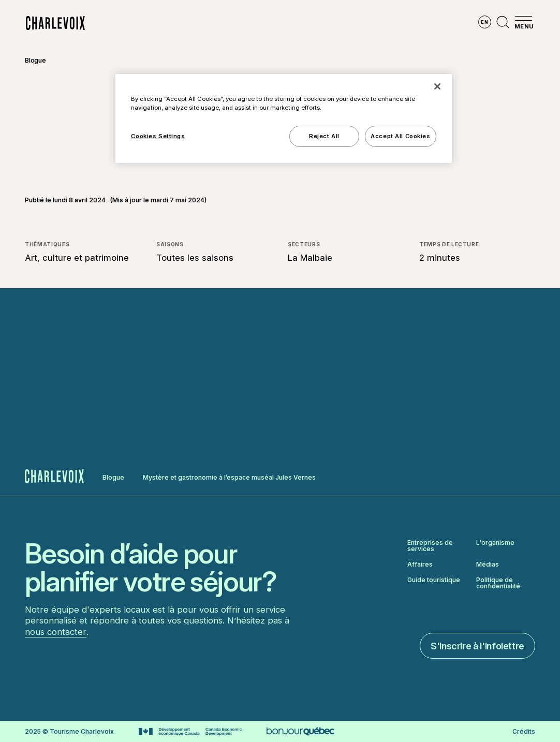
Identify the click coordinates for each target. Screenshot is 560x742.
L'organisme (495, 543)
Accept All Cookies (400, 136)
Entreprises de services (430, 546)
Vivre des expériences (337, 23)
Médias (488, 565)
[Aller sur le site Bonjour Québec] (300, 731)
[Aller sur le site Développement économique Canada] (190, 732)
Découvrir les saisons (236, 23)
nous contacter (56, 632)
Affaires (420, 565)
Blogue (35, 60)
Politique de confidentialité (498, 583)
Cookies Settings (158, 136)
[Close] (437, 86)
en (484, 22)
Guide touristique (434, 580)
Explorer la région (139, 23)
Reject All (324, 136)
